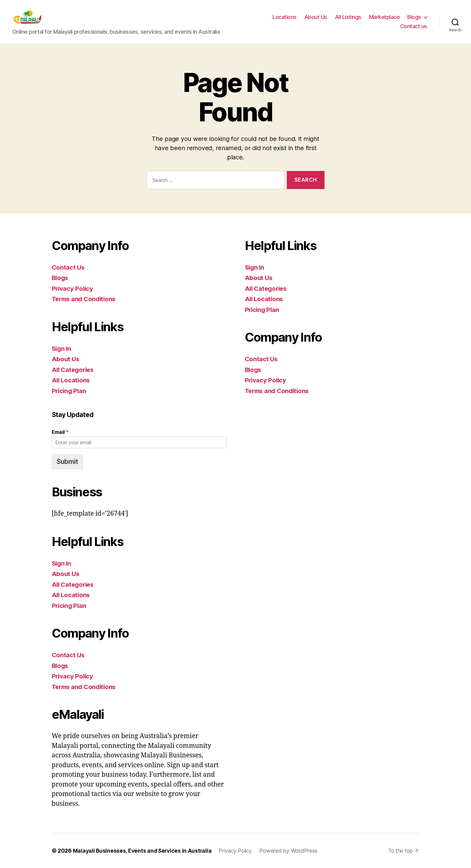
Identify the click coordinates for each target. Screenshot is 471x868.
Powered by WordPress (293, 851)
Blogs (414, 17)
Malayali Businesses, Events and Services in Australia (144, 851)
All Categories (74, 370)
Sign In (62, 349)
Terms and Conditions (86, 299)
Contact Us (69, 267)
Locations (285, 17)
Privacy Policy (73, 288)
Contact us (414, 26)
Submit (67, 462)
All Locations (72, 380)
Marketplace (384, 17)
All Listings (348, 17)
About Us (316, 17)
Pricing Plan (70, 391)
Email (60, 432)
